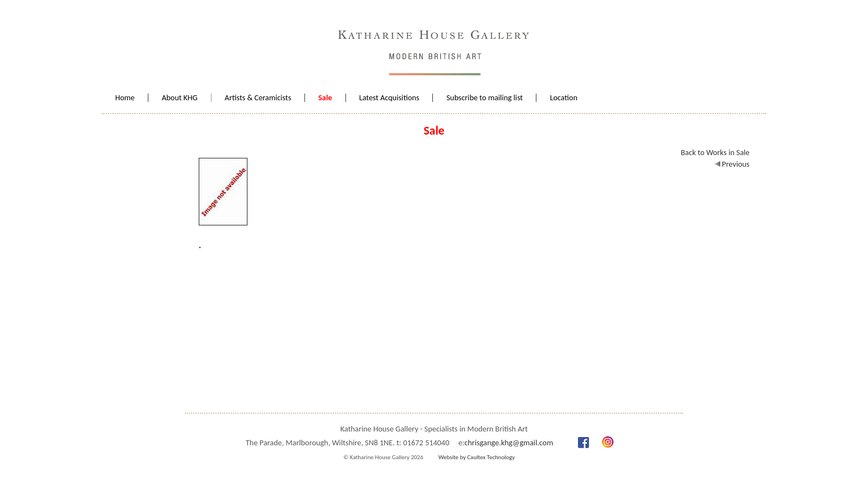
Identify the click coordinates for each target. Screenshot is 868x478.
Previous (732, 164)
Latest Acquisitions (389, 98)
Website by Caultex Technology (477, 457)
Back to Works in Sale (715, 152)
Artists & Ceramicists (258, 98)
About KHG (180, 98)
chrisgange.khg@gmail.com (509, 443)
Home (125, 98)
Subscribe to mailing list (484, 98)
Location (564, 98)
